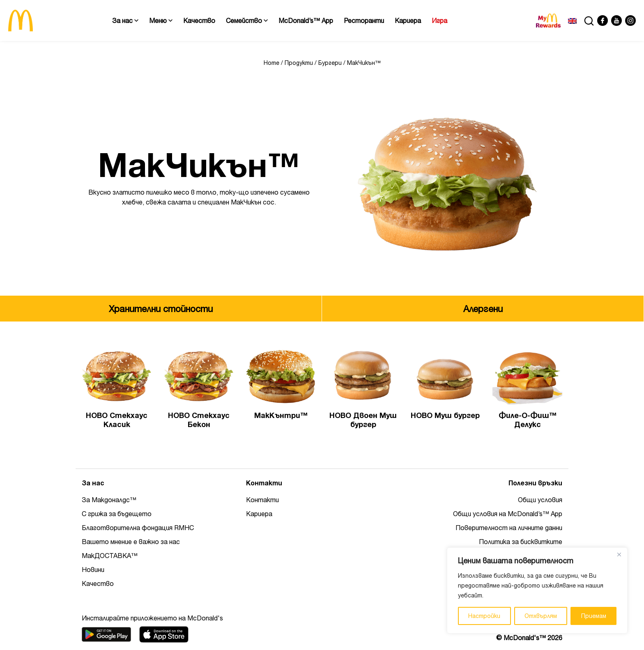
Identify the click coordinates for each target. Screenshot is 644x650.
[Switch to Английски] (572, 21)
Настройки (484, 616)
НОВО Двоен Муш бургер (363, 420)
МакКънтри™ (281, 415)
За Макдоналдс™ (109, 500)
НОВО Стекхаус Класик (117, 420)
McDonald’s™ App (306, 21)
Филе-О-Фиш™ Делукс (528, 420)
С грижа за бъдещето (117, 514)
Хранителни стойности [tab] (161, 309)
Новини (93, 570)
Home (271, 63)
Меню (161, 21)
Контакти (262, 500)
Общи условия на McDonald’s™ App (508, 514)
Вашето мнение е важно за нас (131, 542)
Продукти (299, 63)
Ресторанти (364, 21)
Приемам (594, 616)
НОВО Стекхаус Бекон (199, 420)
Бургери (330, 63)
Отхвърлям (541, 616)
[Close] (619, 554)
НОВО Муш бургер (445, 415)
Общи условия (540, 500)
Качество (199, 21)
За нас (125, 21)
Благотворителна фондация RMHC (138, 528)
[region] (537, 590)
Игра (439, 21)
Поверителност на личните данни (509, 528)
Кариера (408, 21)
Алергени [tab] (483, 309)
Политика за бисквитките (521, 542)
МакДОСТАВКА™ (110, 556)
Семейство (247, 21)
